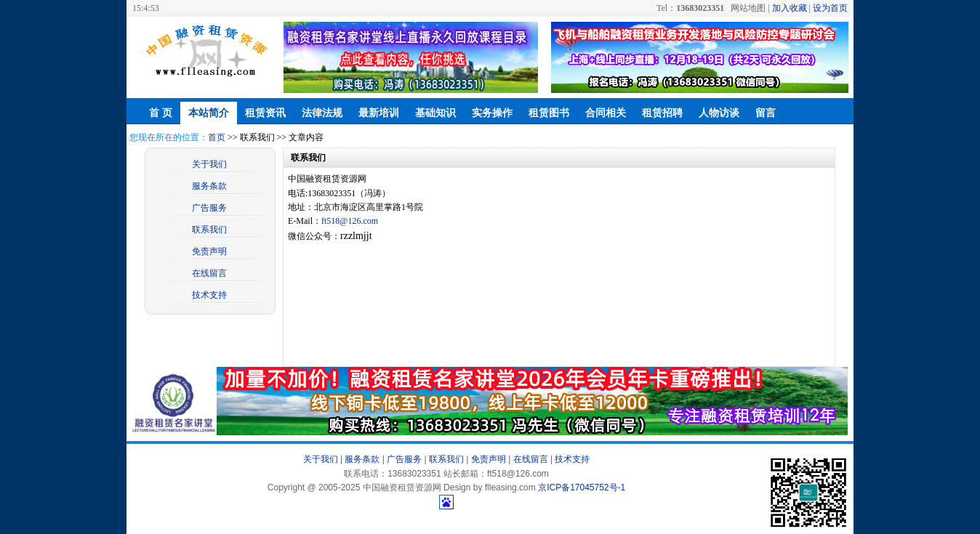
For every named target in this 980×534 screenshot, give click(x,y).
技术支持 (209, 295)
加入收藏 (790, 8)
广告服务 (209, 208)
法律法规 (322, 113)
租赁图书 (549, 113)
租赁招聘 (662, 113)
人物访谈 (719, 113)
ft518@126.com (350, 221)
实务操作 (492, 113)
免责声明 (209, 251)
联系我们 (209, 230)
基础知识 (435, 113)
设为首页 (830, 8)
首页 (217, 137)
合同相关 (606, 113)
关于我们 (209, 164)
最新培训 (379, 113)
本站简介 (209, 113)
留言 (766, 113)
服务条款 (209, 186)
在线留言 (209, 273)
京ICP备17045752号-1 (582, 488)
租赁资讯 (265, 113)
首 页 (161, 113)
